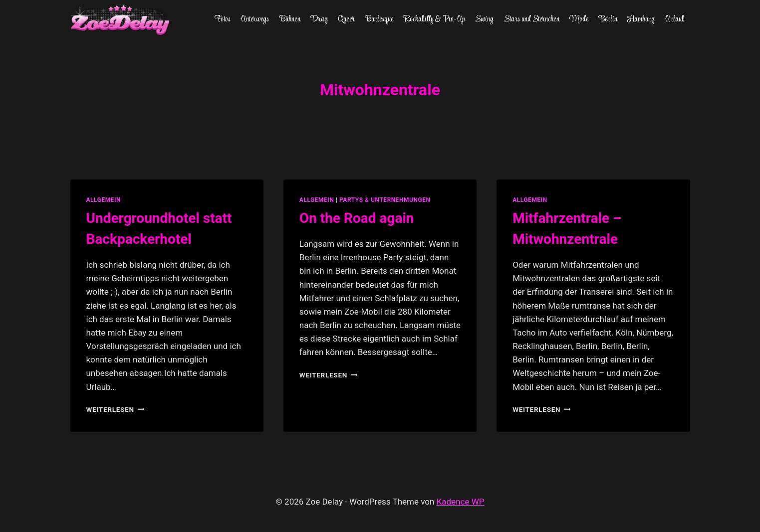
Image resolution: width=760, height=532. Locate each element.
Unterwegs (255, 19)
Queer (346, 19)
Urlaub (675, 19)
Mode (579, 19)
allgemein (104, 200)
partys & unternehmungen (385, 200)
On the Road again (357, 218)
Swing (484, 19)
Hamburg (641, 19)
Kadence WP (461, 502)
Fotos (222, 19)
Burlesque (379, 19)
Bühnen (290, 19)
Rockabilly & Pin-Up (434, 19)
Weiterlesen (116, 409)
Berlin (608, 19)
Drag (319, 19)
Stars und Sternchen (532, 19)
